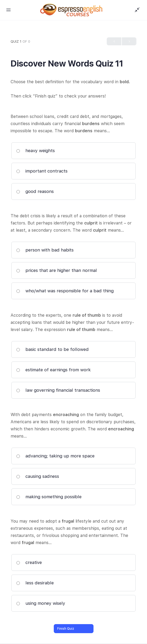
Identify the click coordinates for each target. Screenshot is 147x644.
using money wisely (41, 603)
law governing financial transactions (58, 390)
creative (29, 562)
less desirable (35, 583)
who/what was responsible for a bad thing (65, 291)
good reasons (35, 191)
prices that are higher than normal (57, 270)
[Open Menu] (8, 10)
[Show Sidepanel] (136, 10)
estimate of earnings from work (54, 370)
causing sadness (38, 476)
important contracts (42, 171)
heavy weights (35, 151)
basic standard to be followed (52, 349)
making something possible (49, 497)
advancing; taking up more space (55, 456)
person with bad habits (45, 250)
